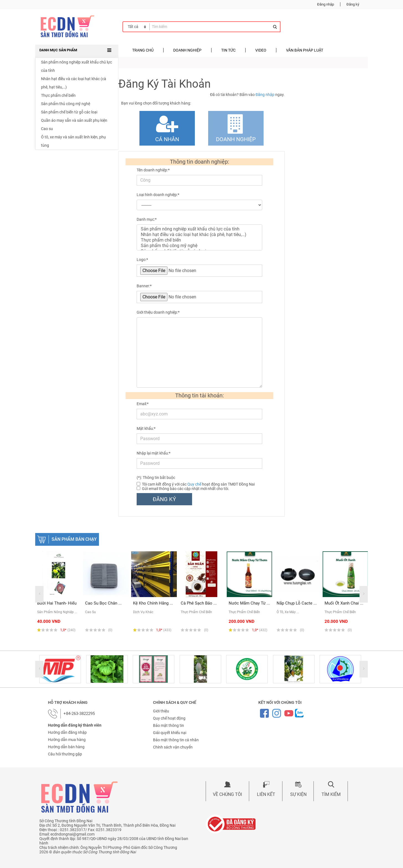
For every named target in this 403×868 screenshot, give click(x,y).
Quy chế (194, 484)
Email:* (143, 404)
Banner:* (144, 286)
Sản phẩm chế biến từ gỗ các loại (69, 112)
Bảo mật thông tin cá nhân (176, 740)
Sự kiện (298, 794)
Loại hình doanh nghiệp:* (158, 195)
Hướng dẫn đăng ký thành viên (75, 725)
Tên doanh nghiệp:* (153, 170)
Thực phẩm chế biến (58, 95)
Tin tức (228, 50)
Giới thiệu (161, 711)
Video (261, 50)
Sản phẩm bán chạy (74, 539)
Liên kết (266, 794)
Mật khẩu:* (146, 428)
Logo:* (142, 260)
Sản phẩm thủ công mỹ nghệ (66, 104)
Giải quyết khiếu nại (170, 733)
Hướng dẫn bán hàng (66, 747)
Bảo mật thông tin (169, 725)
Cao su (47, 129)
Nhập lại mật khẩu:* (154, 453)
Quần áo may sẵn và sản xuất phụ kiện (74, 120)
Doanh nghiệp (187, 50)
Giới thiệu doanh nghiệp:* (158, 312)
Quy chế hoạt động (169, 718)
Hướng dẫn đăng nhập (67, 732)
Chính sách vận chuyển (173, 747)
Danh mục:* (147, 219)
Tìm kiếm (331, 794)
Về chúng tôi (227, 794)
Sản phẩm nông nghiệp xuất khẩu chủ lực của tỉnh (76, 66)
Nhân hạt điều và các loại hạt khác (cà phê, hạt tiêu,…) (74, 83)
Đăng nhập (326, 4)
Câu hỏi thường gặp (65, 754)
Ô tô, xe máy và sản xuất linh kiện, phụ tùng (73, 141)
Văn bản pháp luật (305, 50)
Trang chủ (143, 50)
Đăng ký (353, 4)
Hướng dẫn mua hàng (67, 740)
